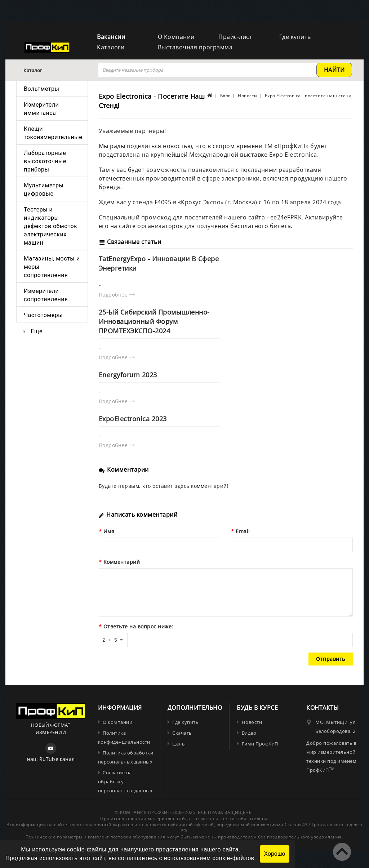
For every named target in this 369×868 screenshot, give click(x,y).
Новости (248, 96)
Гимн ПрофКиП (260, 744)
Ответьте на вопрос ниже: (138, 626)
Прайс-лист (235, 37)
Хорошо (275, 854)
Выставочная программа (195, 47)
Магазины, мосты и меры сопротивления (52, 267)
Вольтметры (41, 89)
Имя (109, 531)
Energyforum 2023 (128, 375)
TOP (342, 852)
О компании (117, 722)
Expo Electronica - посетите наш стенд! (309, 96)
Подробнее (117, 295)
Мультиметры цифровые (44, 190)
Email (243, 531)
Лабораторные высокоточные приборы (45, 161)
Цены (179, 744)
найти (334, 70)
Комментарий (122, 562)
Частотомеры (43, 315)
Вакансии (111, 37)
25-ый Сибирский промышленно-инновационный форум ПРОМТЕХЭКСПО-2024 (154, 321)
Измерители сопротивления (46, 295)
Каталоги (111, 47)
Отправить (331, 659)
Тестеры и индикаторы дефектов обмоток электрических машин (50, 226)
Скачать (182, 733)
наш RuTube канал (51, 759)
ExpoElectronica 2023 (133, 419)
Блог (225, 96)
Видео (249, 733)
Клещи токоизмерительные (53, 133)
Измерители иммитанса (41, 109)
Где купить (295, 37)
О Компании (176, 37)
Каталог (33, 70)
